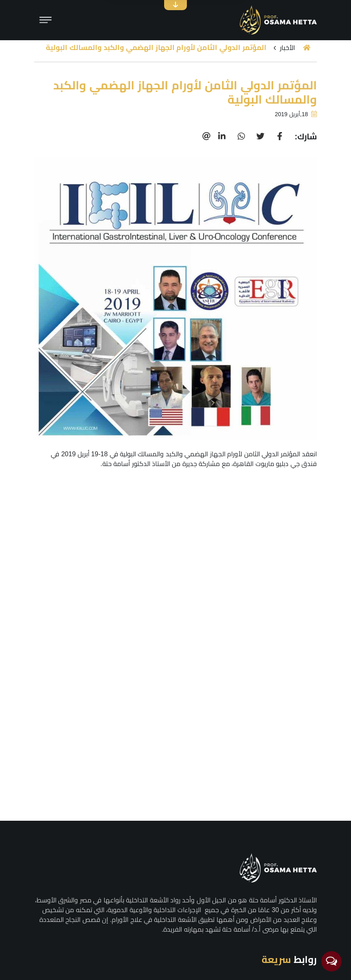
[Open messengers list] (331, 961)
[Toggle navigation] (45, 20)
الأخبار (287, 48)
